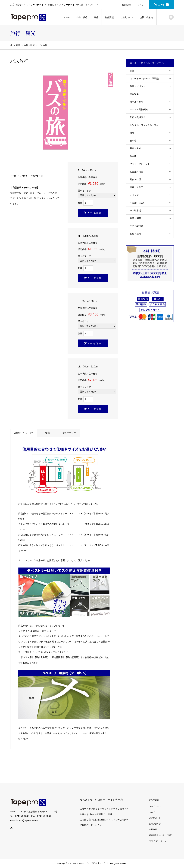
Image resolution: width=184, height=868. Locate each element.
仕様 (47, 433)
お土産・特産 (137, 172)
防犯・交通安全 (138, 117)
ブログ (152, 812)
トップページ (155, 806)
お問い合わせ (147, 17)
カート (164, 5)
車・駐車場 (135, 210)
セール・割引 (137, 102)
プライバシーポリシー (159, 841)
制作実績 (109, 17)
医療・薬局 (135, 234)
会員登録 (126, 5)
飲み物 (133, 156)
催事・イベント (138, 86)
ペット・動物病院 (139, 109)
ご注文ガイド (127, 17)
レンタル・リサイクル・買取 (144, 125)
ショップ (134, 195)
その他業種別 (137, 226)
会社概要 (153, 829)
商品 (96, 17)
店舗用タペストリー (24, 433)
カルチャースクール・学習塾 (144, 78)
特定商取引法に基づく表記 (161, 835)
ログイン (140, 5)
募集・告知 (135, 148)
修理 (132, 133)
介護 (132, 71)
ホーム (67, 17)
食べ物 (133, 141)
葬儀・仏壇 (135, 179)
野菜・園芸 (135, 218)
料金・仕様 (82, 17)
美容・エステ (137, 187)
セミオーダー (69, 433)
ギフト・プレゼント (140, 164)
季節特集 (134, 94)
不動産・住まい (138, 203)
